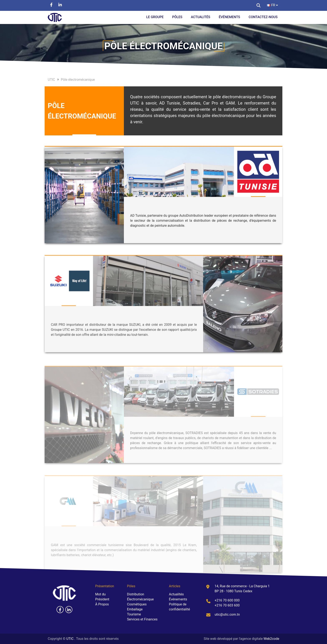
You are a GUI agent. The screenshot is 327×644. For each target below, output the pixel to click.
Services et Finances (142, 619)
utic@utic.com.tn (227, 614)
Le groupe (155, 17)
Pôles (177, 17)
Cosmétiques (137, 604)
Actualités (201, 17)
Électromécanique (140, 599)
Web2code (271, 639)
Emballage (135, 609)
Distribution (136, 594)
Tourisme (134, 614)
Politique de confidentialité (179, 607)
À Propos (102, 604)
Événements (229, 17)
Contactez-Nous (263, 17)
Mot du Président (102, 597)
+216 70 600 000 (227, 600)
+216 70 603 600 (227, 605)
